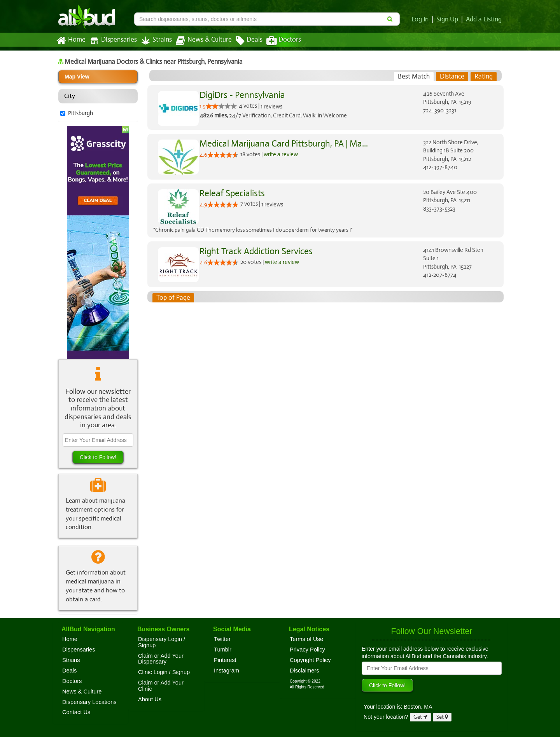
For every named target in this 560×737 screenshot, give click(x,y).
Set (442, 717)
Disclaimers (304, 671)
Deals (243, 41)
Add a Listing (484, 19)
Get (420, 717)
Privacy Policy (307, 650)
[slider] (221, 106)
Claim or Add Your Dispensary (161, 659)
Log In (422, 19)
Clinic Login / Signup (164, 672)
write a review (282, 154)
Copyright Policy (310, 660)
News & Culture (199, 41)
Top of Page (173, 298)
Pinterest (225, 660)
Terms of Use (306, 639)
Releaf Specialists (231, 193)
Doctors (277, 41)
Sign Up (449, 19)
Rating (484, 77)
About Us (150, 699)
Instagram (227, 671)
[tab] (414, 77)
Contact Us (76, 712)
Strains (154, 41)
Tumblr (223, 650)
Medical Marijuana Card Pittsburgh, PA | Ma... (282, 144)
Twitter (222, 639)
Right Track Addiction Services (255, 251)
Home (71, 41)
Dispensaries (112, 41)
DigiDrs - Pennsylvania (241, 95)
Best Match (414, 77)
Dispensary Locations (89, 702)
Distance (452, 77)
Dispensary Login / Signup (162, 642)
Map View (77, 77)
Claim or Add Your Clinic (161, 686)
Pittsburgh (81, 113)
